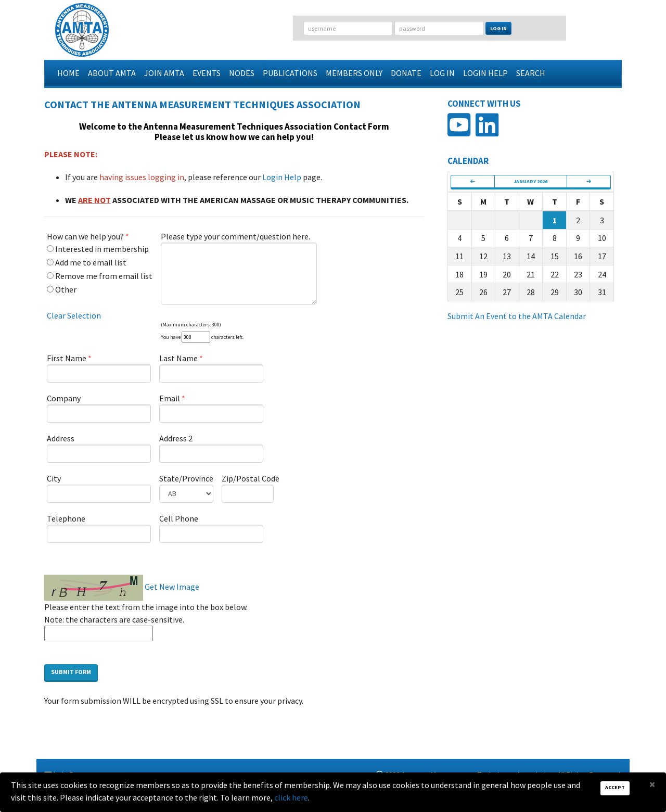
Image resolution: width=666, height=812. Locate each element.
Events (207, 73)
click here (291, 797)
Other (62, 289)
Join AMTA (164, 73)
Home (68, 73)
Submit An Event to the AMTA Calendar (517, 316)
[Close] (652, 784)
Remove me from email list (100, 276)
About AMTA (112, 73)
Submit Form (71, 672)
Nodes (242, 73)
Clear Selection (74, 315)
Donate (406, 73)
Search (531, 73)
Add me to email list (87, 262)
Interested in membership (98, 249)
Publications (290, 73)
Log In (498, 28)
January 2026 (530, 181)
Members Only (354, 73)
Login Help (485, 73)
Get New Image (172, 587)
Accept (615, 787)
